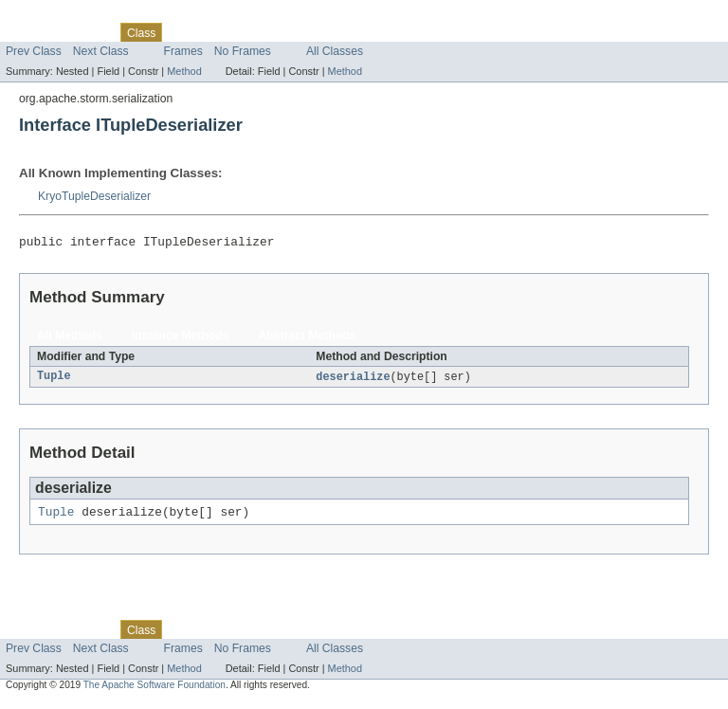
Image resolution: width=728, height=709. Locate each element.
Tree (217, 32)
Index (324, 32)
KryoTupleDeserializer (94, 196)
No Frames (243, 51)
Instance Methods (181, 338)
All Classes (335, 51)
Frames (183, 51)
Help (362, 32)
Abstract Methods (308, 338)
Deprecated (270, 32)
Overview (30, 32)
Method (184, 71)
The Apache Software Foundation (155, 691)
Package (88, 32)
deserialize (353, 380)
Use (183, 32)
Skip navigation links (52, 16)
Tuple (54, 380)
